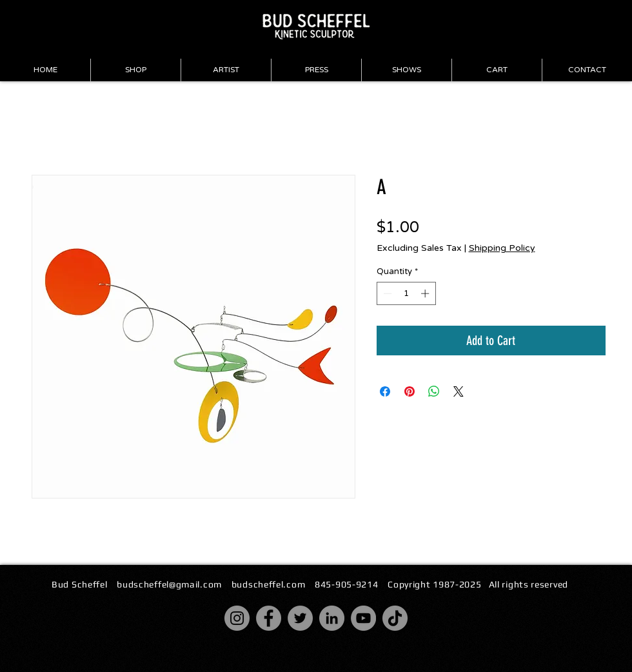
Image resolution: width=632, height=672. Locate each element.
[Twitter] (300, 618)
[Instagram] (237, 618)
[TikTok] (395, 618)
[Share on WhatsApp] (434, 391)
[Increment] (426, 293)
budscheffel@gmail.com (169, 584)
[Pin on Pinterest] (410, 391)
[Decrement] (386, 293)
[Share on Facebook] (385, 391)
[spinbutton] (406, 293)
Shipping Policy (502, 248)
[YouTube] (363, 618)
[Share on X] (459, 391)
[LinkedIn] (332, 618)
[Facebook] (269, 618)
